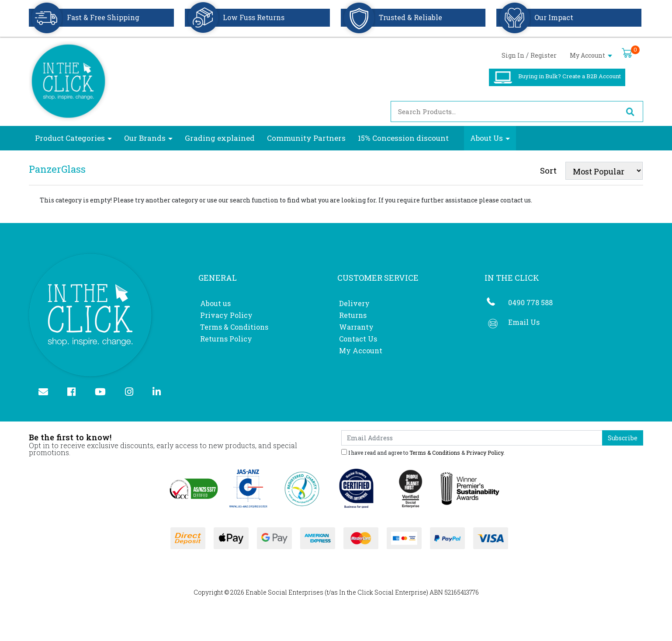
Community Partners (306, 138)
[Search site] (630, 111)
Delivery (354, 303)
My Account (591, 55)
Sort (548, 170)
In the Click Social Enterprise (383, 592)
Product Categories (70, 138)
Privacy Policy (226, 315)
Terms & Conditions (234, 327)
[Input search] (504, 111)
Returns (353, 315)
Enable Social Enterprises (284, 592)
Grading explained (220, 138)
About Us (487, 138)
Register (544, 55)
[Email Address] (472, 438)
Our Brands (145, 138)
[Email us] (47, 392)
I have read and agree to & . (423, 452)
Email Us (524, 322)
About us (215, 303)
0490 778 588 (530, 302)
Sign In (513, 55)
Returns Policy (226, 339)
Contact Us (358, 339)
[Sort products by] (604, 171)
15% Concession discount (403, 138)
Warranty (356, 327)
